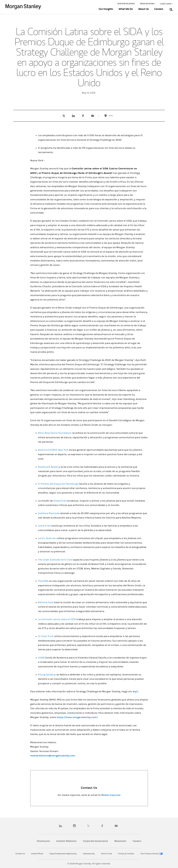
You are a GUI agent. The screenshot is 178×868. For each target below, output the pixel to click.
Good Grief (44, 526)
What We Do (126, 9)
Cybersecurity (89, 854)
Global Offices (37, 854)
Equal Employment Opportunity (63, 854)
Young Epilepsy (47, 675)
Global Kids (60, 501)
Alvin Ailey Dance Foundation (55, 433)
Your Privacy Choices (152, 854)
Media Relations (147, 4)
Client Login (166, 4)
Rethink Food (46, 602)
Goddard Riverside (49, 513)
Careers (159, 9)
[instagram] (74, 826)
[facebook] (102, 826)
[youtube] (116, 826)
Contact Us (20, 854)
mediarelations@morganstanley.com (53, 756)
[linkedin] (60, 826)
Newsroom (120, 841)
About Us (144, 9)
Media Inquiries (111, 795)
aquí (135, 692)
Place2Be (43, 581)
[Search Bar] (171, 9)
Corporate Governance (95, 841)
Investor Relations (126, 4)
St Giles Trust (46, 636)
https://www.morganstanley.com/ (77, 717)
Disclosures (43, 841)
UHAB (41, 658)
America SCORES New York (53, 450)
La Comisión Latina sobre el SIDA (57, 619)
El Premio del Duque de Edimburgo (58, 484)
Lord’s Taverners (47, 538)
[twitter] (88, 826)
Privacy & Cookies (126, 854)
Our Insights (106, 9)
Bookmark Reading (49, 467)
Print (112, 114)
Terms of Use (106, 854)
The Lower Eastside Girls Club (55, 560)
